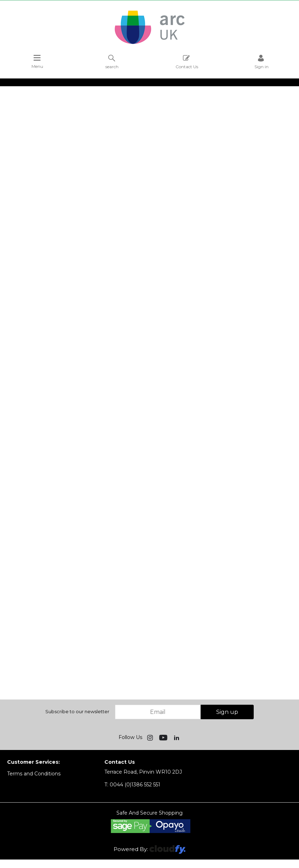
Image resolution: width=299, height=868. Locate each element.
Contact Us (187, 62)
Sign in (261, 62)
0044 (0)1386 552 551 (132, 785)
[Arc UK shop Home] (150, 43)
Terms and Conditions (34, 774)
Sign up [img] (227, 712)
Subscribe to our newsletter (77, 711)
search (112, 62)
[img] (151, 737)
